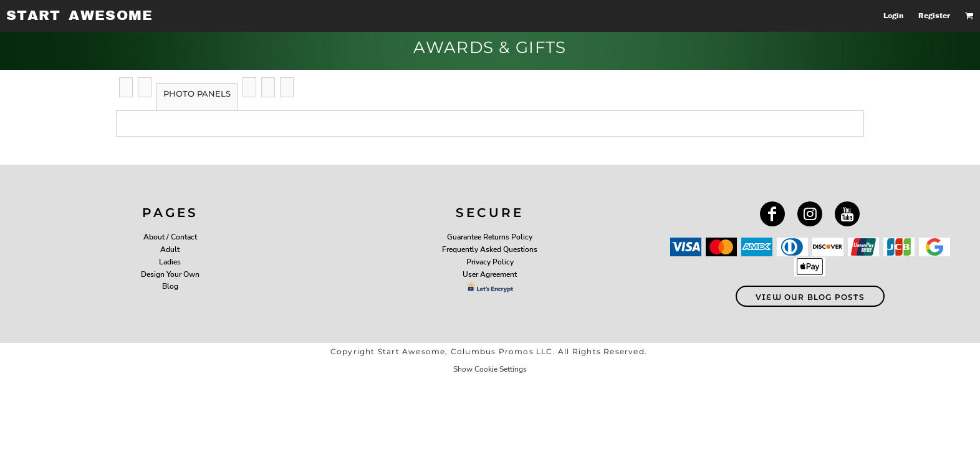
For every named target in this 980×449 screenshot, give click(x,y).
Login (893, 16)
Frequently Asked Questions (490, 249)
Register (934, 16)
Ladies (170, 262)
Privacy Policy (490, 262)
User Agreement (490, 274)
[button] (969, 16)
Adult (170, 249)
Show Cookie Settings (490, 369)
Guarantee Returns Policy (490, 237)
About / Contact (170, 237)
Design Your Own (170, 274)
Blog (170, 286)
